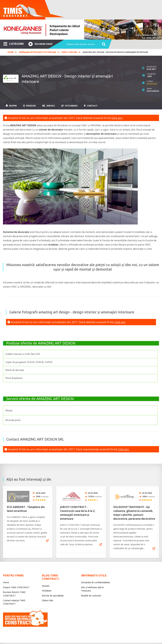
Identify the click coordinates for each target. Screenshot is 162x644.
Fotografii (69, 106)
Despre (11, 106)
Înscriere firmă (40, 44)
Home (10, 52)
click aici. (117, 118)
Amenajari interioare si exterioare (38, 52)
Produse (30, 106)
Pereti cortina (69, 52)
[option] (81, 30)
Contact (91, 106)
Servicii (49, 106)
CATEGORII (14, 44)
